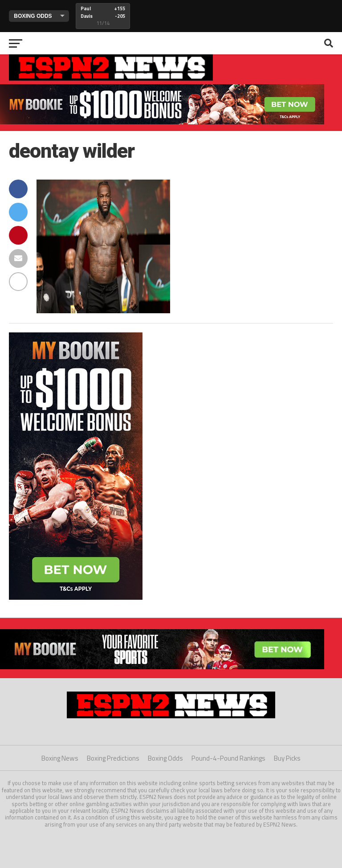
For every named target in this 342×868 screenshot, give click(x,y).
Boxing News (60, 758)
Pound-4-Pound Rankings (228, 758)
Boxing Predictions (113, 758)
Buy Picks (287, 758)
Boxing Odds (165, 758)
